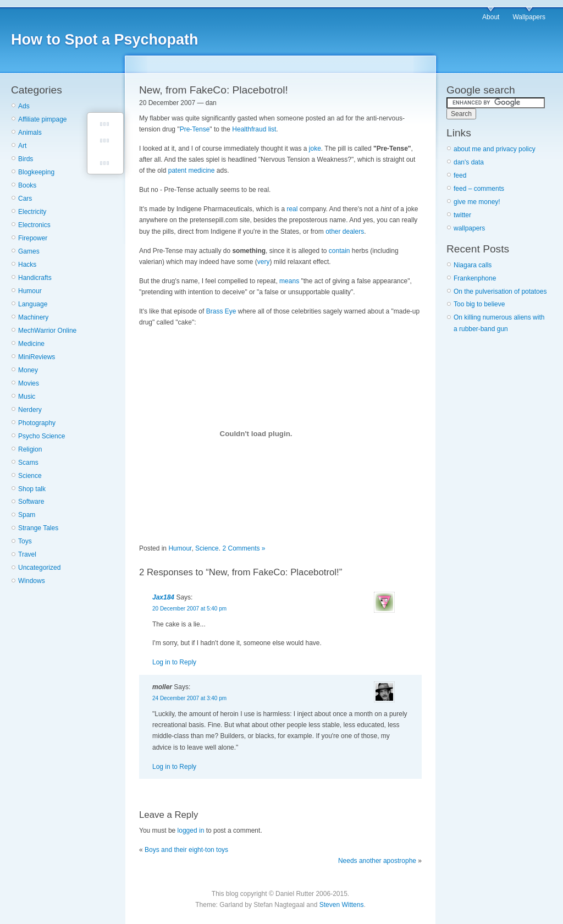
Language (33, 304)
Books (27, 185)
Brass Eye (221, 311)
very (264, 262)
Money (28, 370)
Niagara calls (473, 265)
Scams (28, 463)
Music (27, 397)
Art (22, 146)
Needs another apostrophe (377, 861)
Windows (32, 581)
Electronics (34, 225)
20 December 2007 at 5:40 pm (189, 609)
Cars (25, 199)
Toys (25, 541)
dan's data (469, 162)
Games (29, 251)
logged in (191, 831)
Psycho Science (42, 436)
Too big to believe (479, 304)
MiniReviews (37, 357)
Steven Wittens (342, 905)
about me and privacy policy (495, 149)
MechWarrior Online (47, 331)
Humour (30, 291)
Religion (30, 449)
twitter (462, 215)
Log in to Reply (174, 662)
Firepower (33, 238)
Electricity (32, 212)
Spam (27, 515)
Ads (24, 106)
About (491, 17)
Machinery (33, 317)
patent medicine (192, 170)
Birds (26, 159)
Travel (27, 554)
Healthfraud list (254, 129)
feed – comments (479, 189)
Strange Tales (38, 528)
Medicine (31, 344)
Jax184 (163, 597)
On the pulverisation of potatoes (500, 291)
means (289, 281)
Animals (30, 133)
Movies (29, 383)
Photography (37, 423)
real (292, 209)
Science (30, 476)
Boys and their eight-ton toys (186, 850)
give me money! (477, 202)
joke (315, 148)
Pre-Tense (195, 129)
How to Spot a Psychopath (105, 40)
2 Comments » (244, 548)
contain (340, 251)
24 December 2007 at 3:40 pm (189, 698)
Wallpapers (529, 17)
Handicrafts (35, 278)
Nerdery (30, 410)
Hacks (27, 265)
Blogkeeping (36, 172)
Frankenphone (475, 278)
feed (460, 175)
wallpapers (469, 228)
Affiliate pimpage (43, 119)
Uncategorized (39, 568)
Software (31, 502)
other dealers (345, 232)
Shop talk (32, 489)
